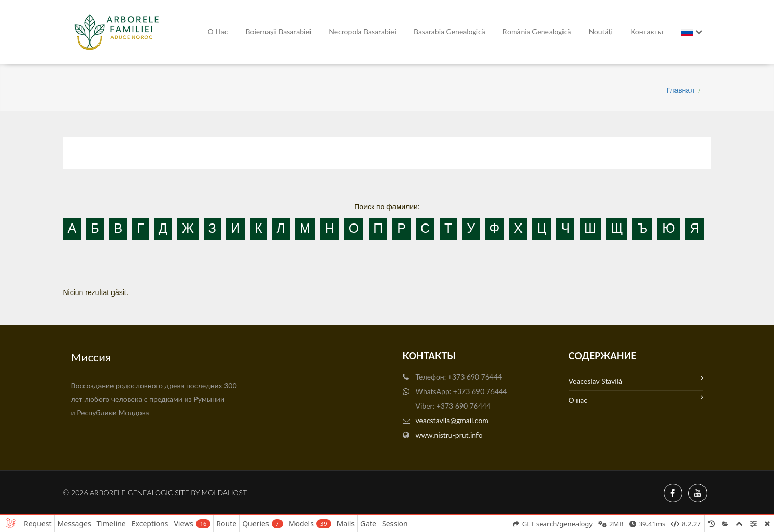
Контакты (647, 31)
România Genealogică (537, 31)
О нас (218, 31)
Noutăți (600, 31)
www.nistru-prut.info (449, 435)
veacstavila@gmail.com (452, 420)
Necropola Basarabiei (362, 31)
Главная (680, 90)
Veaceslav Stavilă (636, 380)
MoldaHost (224, 492)
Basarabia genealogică (449, 31)
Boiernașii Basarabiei (279, 31)
